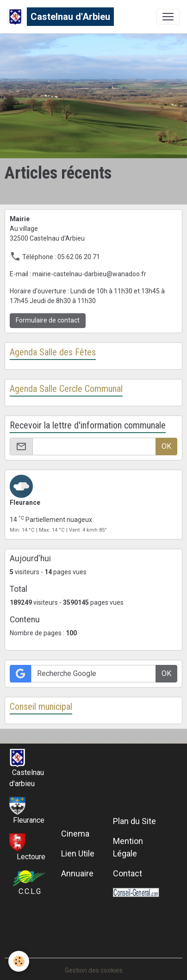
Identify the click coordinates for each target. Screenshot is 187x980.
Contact (128, 873)
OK (166, 446)
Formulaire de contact (48, 320)
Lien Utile (78, 853)
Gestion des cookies (94, 970)
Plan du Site (134, 821)
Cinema (75, 834)
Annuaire (77, 873)
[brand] (61, 17)
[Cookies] (19, 961)
